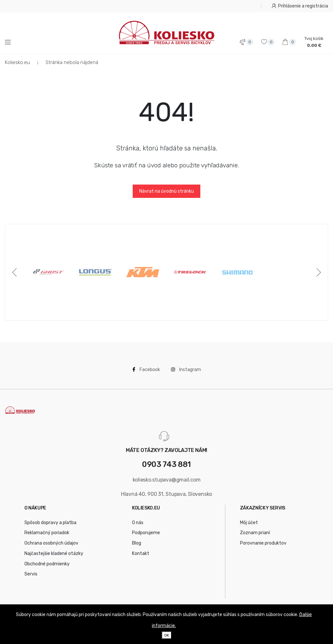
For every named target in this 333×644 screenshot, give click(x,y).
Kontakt (141, 554)
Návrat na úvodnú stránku (166, 191)
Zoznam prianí (255, 533)
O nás (138, 523)
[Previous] (16, 272)
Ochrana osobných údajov (51, 543)
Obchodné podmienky (47, 564)
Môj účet (249, 523)
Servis (31, 574)
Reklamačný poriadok (47, 533)
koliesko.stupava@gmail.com (167, 480)
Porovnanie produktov (263, 543)
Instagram (186, 370)
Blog (137, 543)
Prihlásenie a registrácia (300, 6)
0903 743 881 (166, 464)
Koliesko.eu (17, 62)
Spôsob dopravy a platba (50, 523)
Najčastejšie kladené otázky (54, 554)
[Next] (317, 272)
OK (167, 635)
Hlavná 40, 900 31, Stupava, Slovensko (166, 494)
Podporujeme (146, 533)
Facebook (146, 370)
